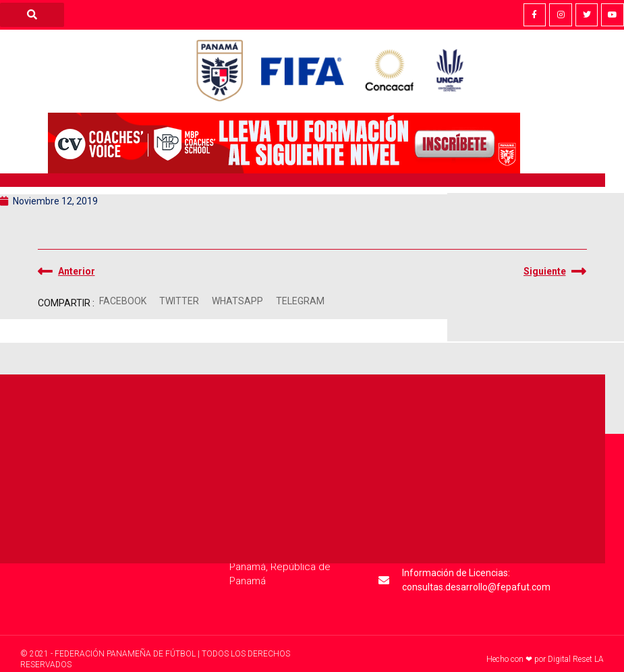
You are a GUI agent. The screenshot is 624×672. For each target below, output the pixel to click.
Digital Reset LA (576, 659)
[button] (123, 301)
